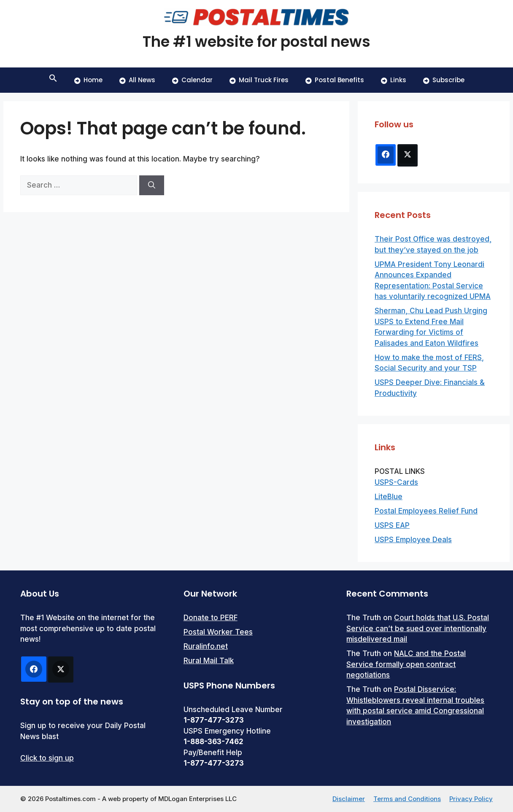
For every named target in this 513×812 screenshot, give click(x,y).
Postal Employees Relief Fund (426, 511)
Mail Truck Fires (259, 80)
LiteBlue (389, 497)
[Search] (152, 186)
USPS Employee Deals (413, 540)
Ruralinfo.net (206, 646)
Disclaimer (349, 799)
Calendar (192, 80)
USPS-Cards (396, 482)
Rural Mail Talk (209, 661)
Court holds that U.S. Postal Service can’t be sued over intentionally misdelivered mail (418, 628)
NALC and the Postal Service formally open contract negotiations (406, 664)
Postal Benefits (335, 80)
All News (137, 80)
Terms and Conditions (407, 799)
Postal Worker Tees (218, 632)
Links (394, 80)
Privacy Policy (471, 799)
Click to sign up (47, 758)
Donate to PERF (211, 618)
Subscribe (444, 80)
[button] (53, 80)
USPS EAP (392, 525)
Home (88, 80)
